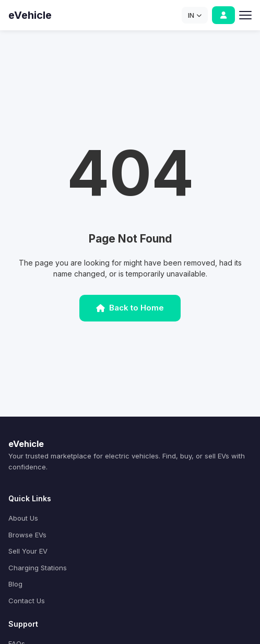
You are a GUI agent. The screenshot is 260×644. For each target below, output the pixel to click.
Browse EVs (27, 535)
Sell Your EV (28, 551)
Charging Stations (38, 568)
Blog (15, 584)
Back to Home (130, 308)
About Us (23, 518)
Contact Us (27, 601)
